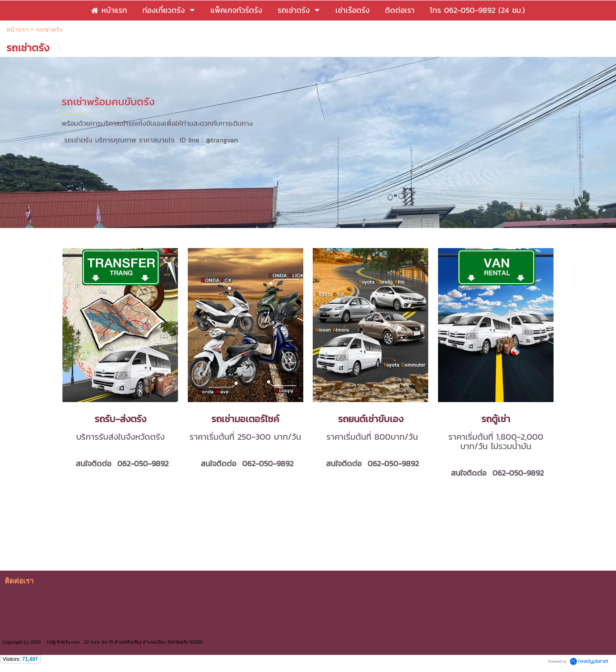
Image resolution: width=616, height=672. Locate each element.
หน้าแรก (18, 30)
